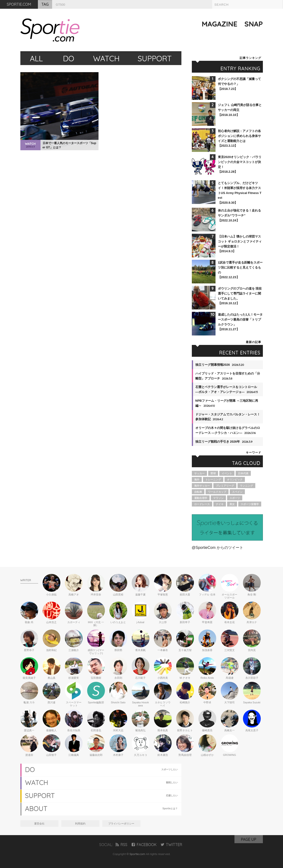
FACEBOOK (144, 845)
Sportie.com (137, 854)
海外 (197, 480)
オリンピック (235, 480)
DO (69, 58)
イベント (227, 473)
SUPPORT (155, 58)
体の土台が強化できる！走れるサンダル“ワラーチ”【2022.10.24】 (239, 215)
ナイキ (220, 504)
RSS (121, 845)
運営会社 (39, 824)
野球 (213, 473)
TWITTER (171, 845)
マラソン (218, 498)
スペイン (237, 492)
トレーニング (213, 480)
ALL (36, 58)
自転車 (198, 492)
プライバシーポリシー (121, 824)
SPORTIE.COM (19, 4)
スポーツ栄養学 (250, 504)
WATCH (106, 58)
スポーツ (235, 498)
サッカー (199, 473)
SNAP (254, 24)
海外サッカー (202, 486)
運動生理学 (201, 498)
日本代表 (243, 473)
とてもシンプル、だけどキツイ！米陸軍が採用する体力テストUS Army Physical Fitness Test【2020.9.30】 (240, 193)
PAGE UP (249, 839)
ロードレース (202, 504)
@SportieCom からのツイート (218, 548)
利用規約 (80, 824)
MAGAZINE (220, 24)
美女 (232, 504)
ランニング (246, 486)
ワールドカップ (217, 492)
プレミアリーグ (225, 486)
